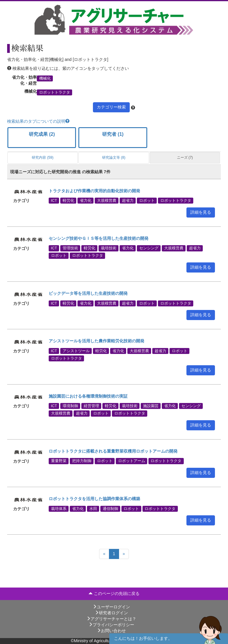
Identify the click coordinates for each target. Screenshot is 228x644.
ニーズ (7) (185, 158)
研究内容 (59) (43, 158)
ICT (54, 201)
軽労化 (68, 201)
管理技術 (70, 248)
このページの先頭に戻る (114, 593)
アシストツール (76, 351)
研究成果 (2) (42, 134)
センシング (149, 248)
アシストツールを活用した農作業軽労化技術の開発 (96, 341)
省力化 (86, 201)
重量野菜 (59, 461)
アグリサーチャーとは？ (111, 619)
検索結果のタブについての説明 (38, 121)
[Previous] (104, 554)
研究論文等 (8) (114, 158)
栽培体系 (59, 508)
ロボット (147, 201)
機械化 (45, 78)
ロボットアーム (132, 461)
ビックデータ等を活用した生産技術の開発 (88, 293)
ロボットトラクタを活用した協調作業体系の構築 (94, 499)
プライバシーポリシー (111, 625)
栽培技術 (109, 248)
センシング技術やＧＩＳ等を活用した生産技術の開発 (99, 238)
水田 (93, 508)
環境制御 (70, 406)
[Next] (124, 554)
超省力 (128, 201)
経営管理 (91, 406)
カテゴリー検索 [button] (111, 107)
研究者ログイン (111, 613)
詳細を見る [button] (201, 212)
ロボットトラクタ (55, 92)
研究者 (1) (113, 134)
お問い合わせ (111, 631)
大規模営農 (107, 201)
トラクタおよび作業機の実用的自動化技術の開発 (94, 191)
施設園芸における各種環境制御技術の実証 (88, 396)
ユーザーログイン (111, 607)
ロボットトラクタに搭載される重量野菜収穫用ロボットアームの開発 (113, 451)
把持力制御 (82, 461)
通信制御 (110, 508)
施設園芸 (151, 406)
